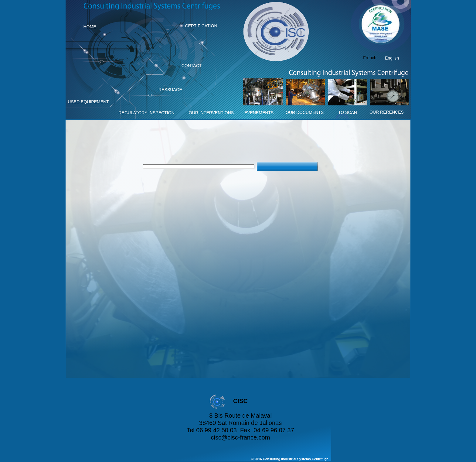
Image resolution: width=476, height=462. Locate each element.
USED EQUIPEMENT (88, 102)
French (370, 58)
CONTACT (192, 66)
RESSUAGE (170, 90)
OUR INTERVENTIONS (211, 113)
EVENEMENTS (259, 113)
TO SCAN (348, 112)
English (392, 58)
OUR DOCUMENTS (305, 112)
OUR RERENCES (387, 112)
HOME (90, 27)
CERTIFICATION (201, 26)
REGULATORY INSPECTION (146, 113)
